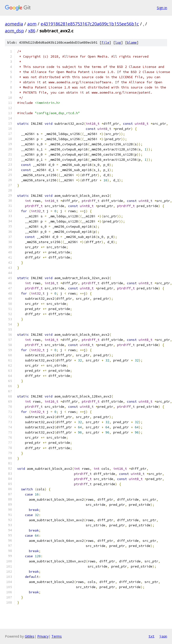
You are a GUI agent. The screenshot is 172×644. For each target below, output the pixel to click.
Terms (57, 636)
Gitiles (30, 636)
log (118, 43)
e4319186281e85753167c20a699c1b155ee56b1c (90, 24)
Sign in (162, 8)
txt (151, 636)
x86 (32, 31)
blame (132, 43)
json (163, 636)
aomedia (14, 24)
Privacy (43, 636)
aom (32, 24)
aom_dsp (14, 31)
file (105, 43)
